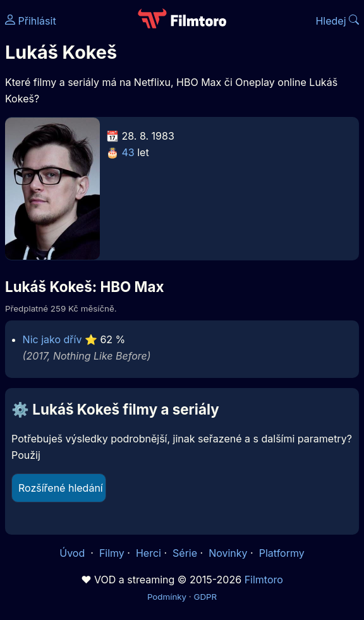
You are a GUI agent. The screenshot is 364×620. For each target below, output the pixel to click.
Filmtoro (264, 580)
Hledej (337, 21)
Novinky (228, 553)
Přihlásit (31, 21)
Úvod (73, 553)
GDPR (205, 597)
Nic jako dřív (52, 339)
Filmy (112, 553)
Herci (149, 553)
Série (185, 553)
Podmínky (167, 597)
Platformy (282, 553)
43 (128, 152)
